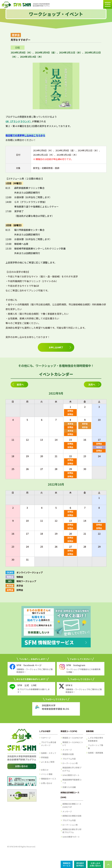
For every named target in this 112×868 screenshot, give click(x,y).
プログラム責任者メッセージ (49, 744)
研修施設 (45, 757)
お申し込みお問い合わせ (95, 864)
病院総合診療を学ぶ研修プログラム (72, 831)
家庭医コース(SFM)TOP (73, 738)
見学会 (70, 424)
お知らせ (45, 770)
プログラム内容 (69, 759)
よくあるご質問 (48, 762)
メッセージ (67, 750)
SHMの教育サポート (71, 837)
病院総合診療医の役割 (72, 816)
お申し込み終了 (56, 347)
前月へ (20, 384)
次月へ (92, 384)
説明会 (70, 411)
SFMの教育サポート (71, 775)
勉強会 (99, 447)
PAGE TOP (108, 864)
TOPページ (46, 738)
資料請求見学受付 (80, 864)
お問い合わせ (47, 783)
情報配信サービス (49, 779)
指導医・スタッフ (49, 753)
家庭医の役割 (68, 754)
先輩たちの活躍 (69, 787)
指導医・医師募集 (96, 753)
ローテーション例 (70, 763)
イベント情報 (47, 774)
